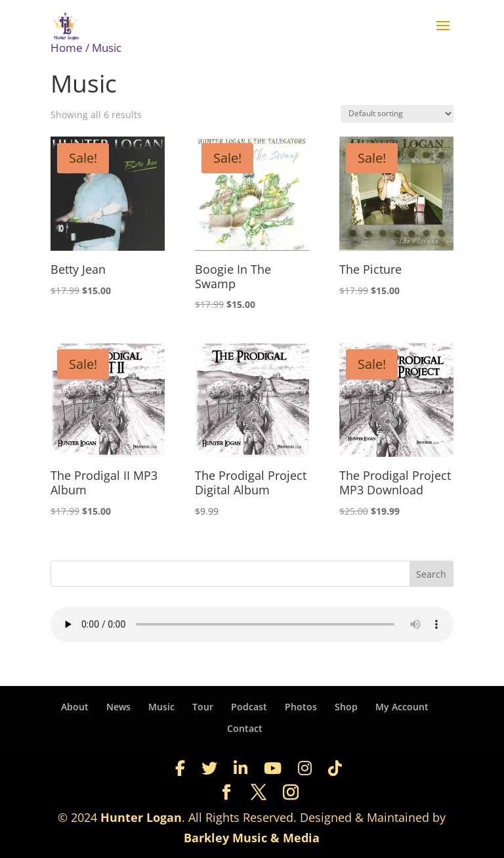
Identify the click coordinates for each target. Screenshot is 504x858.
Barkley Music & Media (252, 838)
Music (161, 707)
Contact (245, 728)
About (75, 707)
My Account (402, 707)
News (118, 707)
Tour (203, 707)
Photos (301, 707)
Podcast (249, 707)
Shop (346, 707)
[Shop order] (397, 114)
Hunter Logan (141, 817)
